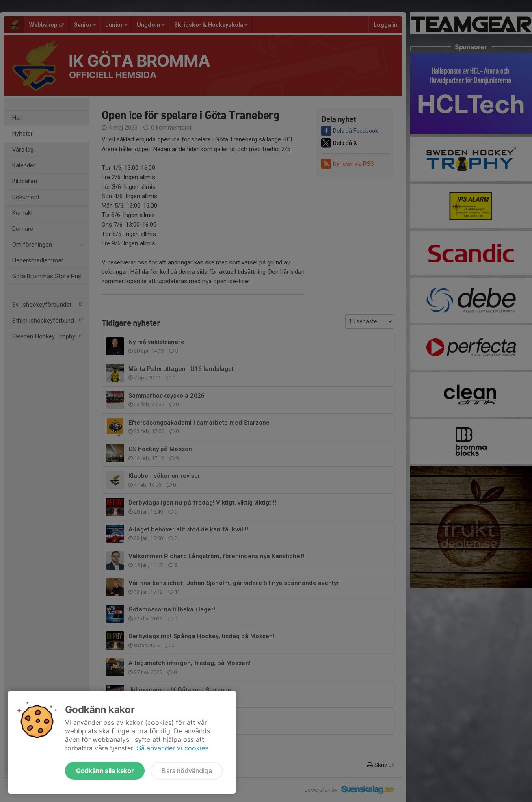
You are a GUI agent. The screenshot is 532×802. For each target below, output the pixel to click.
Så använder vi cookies (173, 748)
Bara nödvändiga (187, 771)
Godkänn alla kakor (105, 771)
